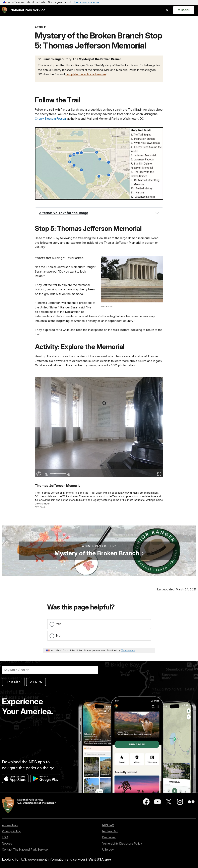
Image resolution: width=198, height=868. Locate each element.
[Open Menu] (184, 10)
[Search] (50, 670)
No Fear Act (110, 831)
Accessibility (10, 825)
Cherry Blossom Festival (51, 119)
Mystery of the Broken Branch (97, 553)
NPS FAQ (108, 825)
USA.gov (108, 849)
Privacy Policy (11, 831)
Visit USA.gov (100, 859)
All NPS (36, 682)
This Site (13, 682)
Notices (7, 843)
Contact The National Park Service (25, 849)
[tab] (99, 213)
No (58, 636)
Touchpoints (128, 650)
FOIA (5, 837)
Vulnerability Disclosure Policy (122, 843)
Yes (59, 624)
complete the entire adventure (86, 74)
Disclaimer (109, 837)
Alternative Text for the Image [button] (64, 213)
